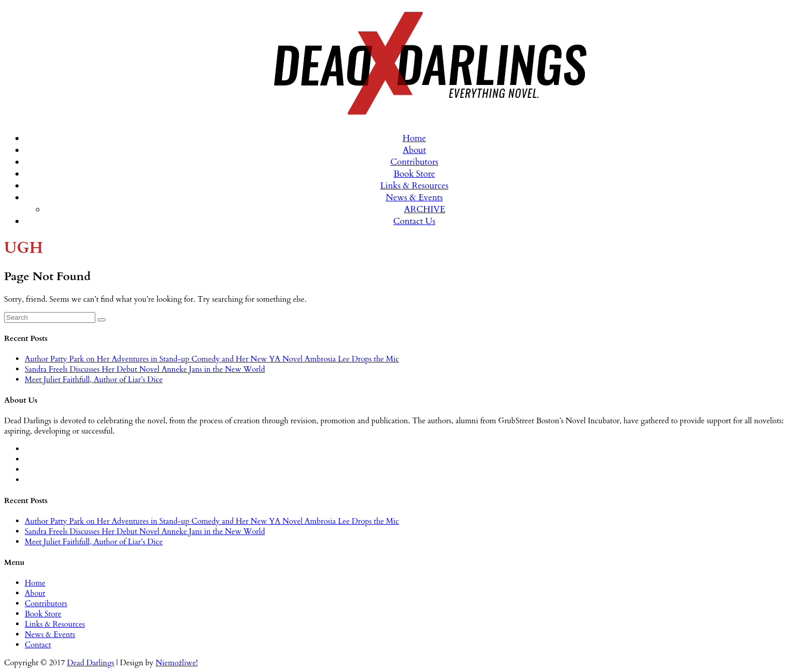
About (414, 150)
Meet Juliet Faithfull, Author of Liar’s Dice (94, 380)
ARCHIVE (425, 209)
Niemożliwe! (177, 663)
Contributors (414, 162)
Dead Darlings (91, 663)
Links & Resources (414, 186)
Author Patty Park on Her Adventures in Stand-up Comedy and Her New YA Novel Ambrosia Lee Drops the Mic (212, 359)
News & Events (415, 197)
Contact (38, 645)
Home (414, 138)
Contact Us (414, 221)
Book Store (415, 174)
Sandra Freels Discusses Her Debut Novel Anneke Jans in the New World (145, 369)
